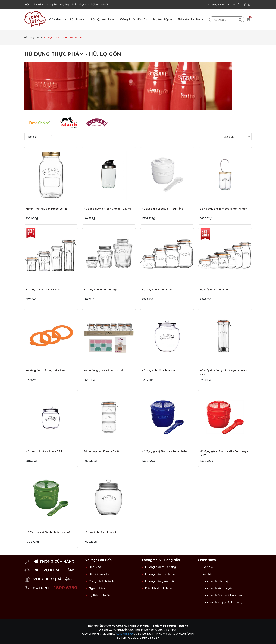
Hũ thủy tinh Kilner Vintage (101, 289)
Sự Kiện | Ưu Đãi (190, 19)
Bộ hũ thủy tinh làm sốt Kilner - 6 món (223, 209)
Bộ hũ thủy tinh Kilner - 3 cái (101, 451)
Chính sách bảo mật (216, 581)
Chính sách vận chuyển (217, 588)
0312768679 (125, 634)
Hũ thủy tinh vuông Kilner (158, 289)
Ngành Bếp (161, 19)
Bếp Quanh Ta (101, 19)
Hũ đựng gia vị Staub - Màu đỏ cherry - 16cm (224, 453)
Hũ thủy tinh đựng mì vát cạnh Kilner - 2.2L (223, 372)
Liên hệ (206, 574)
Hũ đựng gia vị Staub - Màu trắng (162, 209)
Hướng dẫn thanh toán (161, 574)
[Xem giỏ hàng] (248, 20)
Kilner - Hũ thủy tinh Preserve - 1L (46, 209)
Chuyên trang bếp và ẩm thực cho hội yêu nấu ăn (78, 4)
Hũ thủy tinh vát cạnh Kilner (43, 289)
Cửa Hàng (57, 19)
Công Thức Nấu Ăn (134, 19)
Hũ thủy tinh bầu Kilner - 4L (101, 532)
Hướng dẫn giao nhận (160, 581)
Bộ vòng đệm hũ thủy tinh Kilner (46, 370)
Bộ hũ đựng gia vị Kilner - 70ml (103, 370)
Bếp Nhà (76, 19)
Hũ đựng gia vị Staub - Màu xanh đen (165, 451)
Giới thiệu (208, 567)
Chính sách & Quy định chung (222, 602)
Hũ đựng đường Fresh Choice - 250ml (107, 209)
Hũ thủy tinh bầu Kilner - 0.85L (44, 451)
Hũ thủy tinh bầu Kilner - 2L (159, 370)
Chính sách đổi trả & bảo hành (222, 595)
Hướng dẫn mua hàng (161, 567)
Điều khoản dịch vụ (159, 588)
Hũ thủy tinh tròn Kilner (214, 289)
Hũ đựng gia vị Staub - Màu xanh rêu (48, 532)
